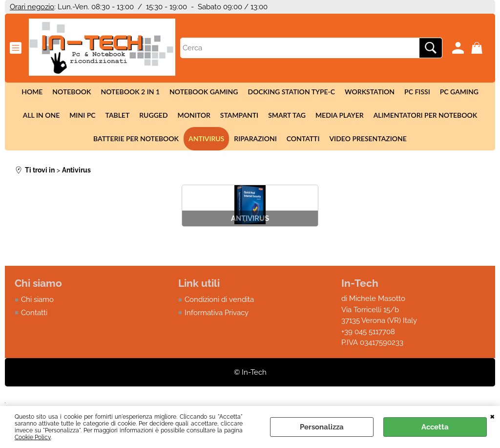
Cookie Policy (33, 437)
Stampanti (239, 115)
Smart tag (287, 115)
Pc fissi (417, 92)
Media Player (340, 115)
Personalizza (322, 427)
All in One (41, 115)
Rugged (153, 115)
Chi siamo (37, 299)
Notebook (72, 92)
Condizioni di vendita (219, 299)
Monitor (194, 115)
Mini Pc (82, 115)
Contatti (303, 139)
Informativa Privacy (217, 313)
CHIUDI (492, 416)
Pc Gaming (459, 92)
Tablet (118, 115)
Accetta (435, 427)
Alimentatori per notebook (426, 115)
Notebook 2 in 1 (130, 92)
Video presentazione (368, 139)
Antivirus (206, 139)
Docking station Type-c (292, 92)
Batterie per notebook (136, 139)
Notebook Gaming (204, 92)
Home (32, 92)
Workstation (370, 92)
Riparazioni (255, 139)
